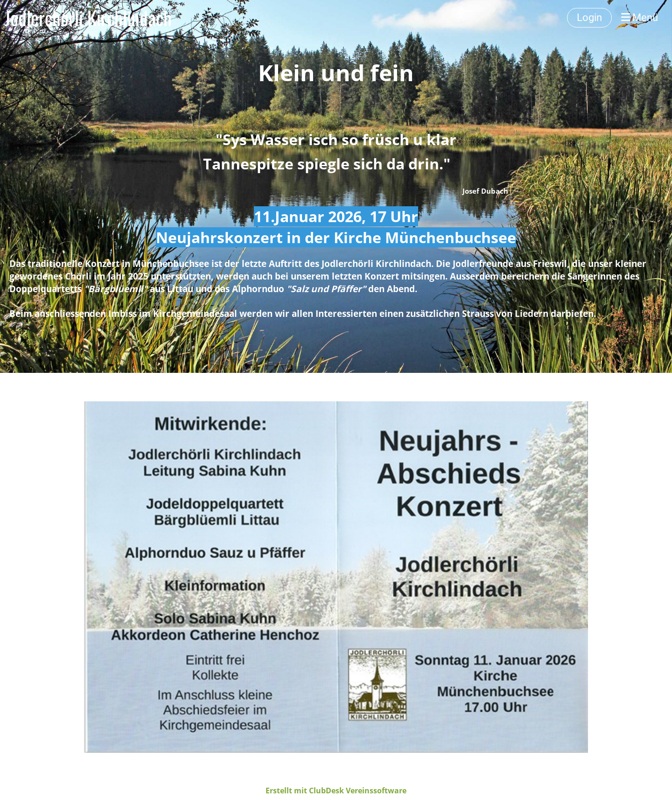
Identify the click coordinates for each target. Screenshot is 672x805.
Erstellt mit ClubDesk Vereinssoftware (336, 791)
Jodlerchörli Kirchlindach (88, 18)
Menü (640, 17)
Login (589, 17)
